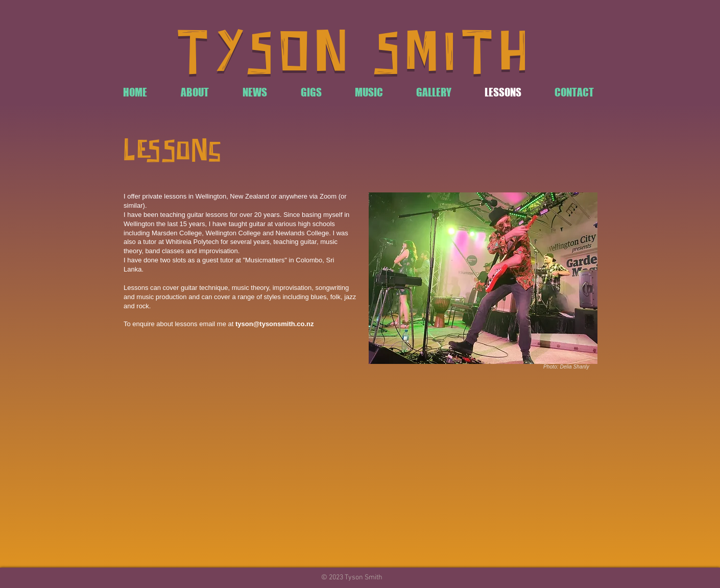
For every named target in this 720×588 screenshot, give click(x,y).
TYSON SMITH (355, 55)
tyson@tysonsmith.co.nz (275, 324)
